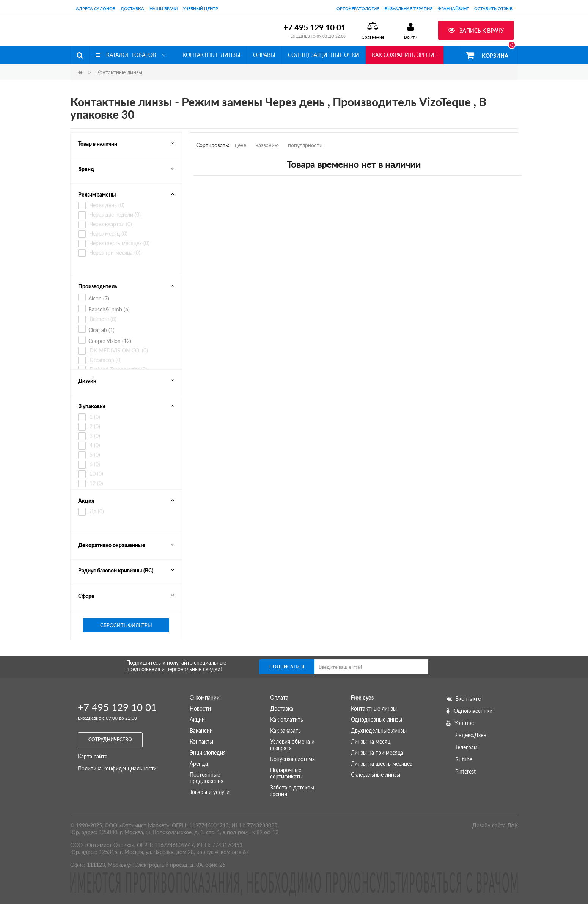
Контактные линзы (211, 55)
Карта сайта (93, 756)
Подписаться (287, 667)
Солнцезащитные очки (324, 55)
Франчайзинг (453, 9)
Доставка (132, 9)
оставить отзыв (493, 9)
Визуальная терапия (409, 9)
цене (241, 145)
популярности (305, 145)
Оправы (264, 55)
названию (267, 145)
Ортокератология (358, 9)
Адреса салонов (96, 9)
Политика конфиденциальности (117, 768)
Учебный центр (200, 9)
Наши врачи (164, 9)
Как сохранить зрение (405, 55)
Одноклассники (469, 711)
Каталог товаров (130, 55)
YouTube (460, 723)
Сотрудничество (110, 740)
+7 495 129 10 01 (314, 27)
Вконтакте (463, 699)
